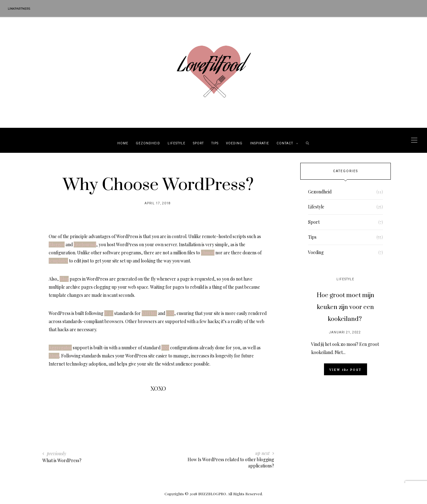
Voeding (234, 143)
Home (123, 143)
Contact (285, 143)
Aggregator (60, 348)
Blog (64, 279)
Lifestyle (177, 143)
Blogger (57, 245)
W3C (109, 313)
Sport (198, 143)
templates (58, 261)
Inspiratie (260, 143)
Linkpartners (19, 9)
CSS (170, 313)
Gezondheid (148, 143)
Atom (54, 356)
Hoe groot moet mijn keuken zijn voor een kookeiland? (346, 307)
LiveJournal (85, 245)
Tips (215, 143)
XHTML (149, 313)
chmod (208, 253)
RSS (165, 348)
